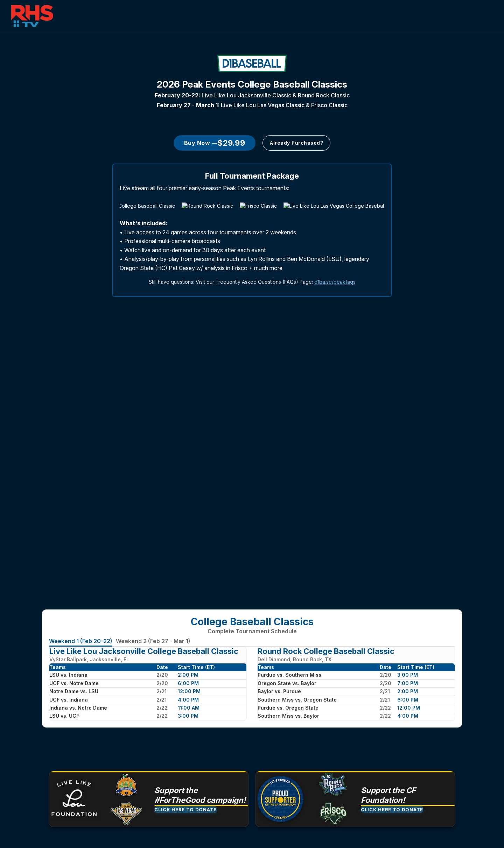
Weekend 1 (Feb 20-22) (81, 641)
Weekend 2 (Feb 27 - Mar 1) (153, 641)
